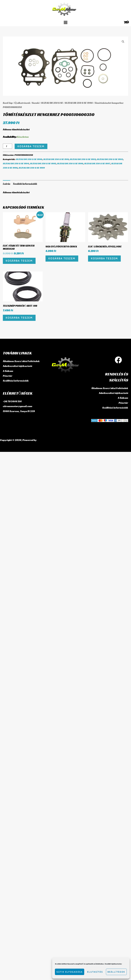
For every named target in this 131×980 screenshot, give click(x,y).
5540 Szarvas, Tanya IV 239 (19, 410)
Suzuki (36, 103)
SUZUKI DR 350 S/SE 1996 (70, 163)
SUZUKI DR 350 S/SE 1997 (97, 163)
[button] (123, 42)
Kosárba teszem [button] (19, 261)
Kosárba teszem (31, 146)
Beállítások (116, 972)
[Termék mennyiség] (7, 146)
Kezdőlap (8, 103)
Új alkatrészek (22, 103)
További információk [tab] (25, 184)
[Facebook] (118, 360)
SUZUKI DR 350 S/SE (52, 103)
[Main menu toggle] (65, 22)
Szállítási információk (16, 380)
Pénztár (8, 375)
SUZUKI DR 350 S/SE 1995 (43, 163)
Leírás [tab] (7, 184)
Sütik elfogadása (70, 972)
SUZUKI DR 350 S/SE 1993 (110, 159)
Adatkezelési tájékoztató (17, 366)
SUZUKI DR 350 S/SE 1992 (83, 159)
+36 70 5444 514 (12, 401)
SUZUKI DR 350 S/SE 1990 (29, 159)
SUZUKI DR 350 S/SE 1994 (16, 163)
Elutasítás (95, 972)
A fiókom (8, 371)
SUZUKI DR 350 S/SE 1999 (32, 168)
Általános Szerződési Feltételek (21, 361)
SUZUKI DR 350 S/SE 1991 (56, 159)
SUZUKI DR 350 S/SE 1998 (79, 103)
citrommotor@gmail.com (18, 405)
